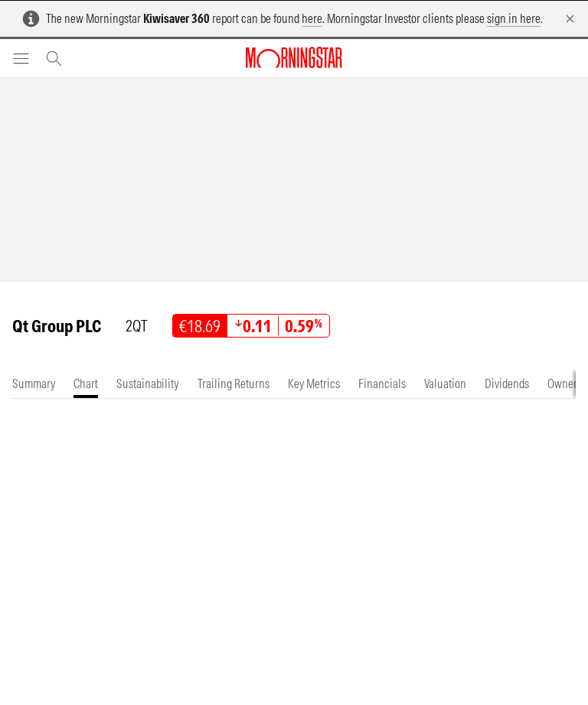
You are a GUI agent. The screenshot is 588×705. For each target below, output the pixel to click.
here (312, 18)
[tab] (34, 384)
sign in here (514, 18)
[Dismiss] (570, 19)
